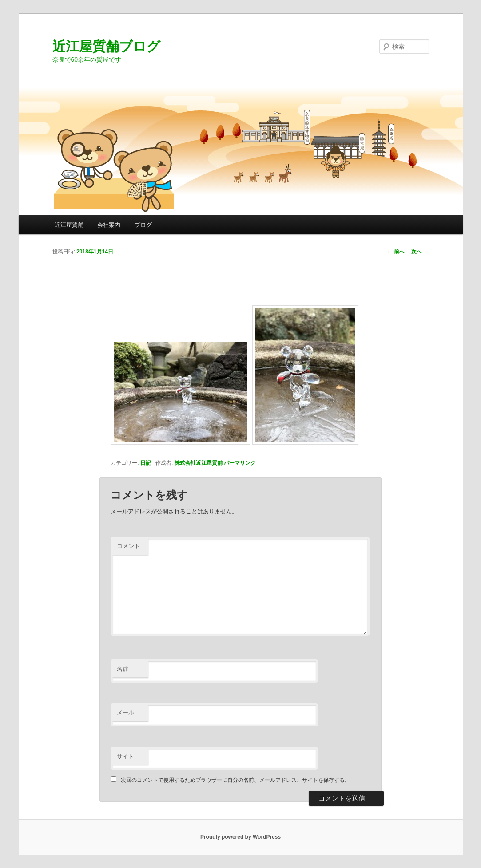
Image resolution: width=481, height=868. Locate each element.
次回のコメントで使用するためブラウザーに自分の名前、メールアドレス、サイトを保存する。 (235, 780)
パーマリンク (240, 463)
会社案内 (109, 225)
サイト (125, 756)
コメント (128, 546)
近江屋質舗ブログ (106, 46)
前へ (396, 252)
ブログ (143, 225)
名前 (123, 669)
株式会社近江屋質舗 (199, 463)
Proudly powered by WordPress (240, 837)
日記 (146, 463)
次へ (420, 252)
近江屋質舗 (69, 225)
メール (125, 712)
